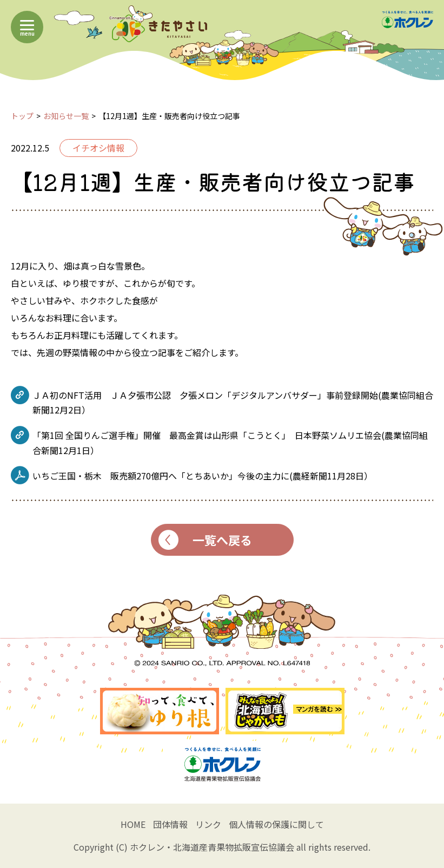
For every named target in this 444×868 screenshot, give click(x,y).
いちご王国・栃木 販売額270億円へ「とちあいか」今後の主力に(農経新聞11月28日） (203, 476)
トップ (22, 116)
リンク (208, 824)
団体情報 (170, 824)
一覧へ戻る (206, 540)
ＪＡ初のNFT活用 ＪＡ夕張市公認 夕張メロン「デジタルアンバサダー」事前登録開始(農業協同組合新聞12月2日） (233, 402)
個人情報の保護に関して (276, 824)
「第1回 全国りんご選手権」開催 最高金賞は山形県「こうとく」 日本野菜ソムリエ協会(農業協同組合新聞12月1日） (230, 442)
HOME (133, 824)
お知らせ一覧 (66, 116)
